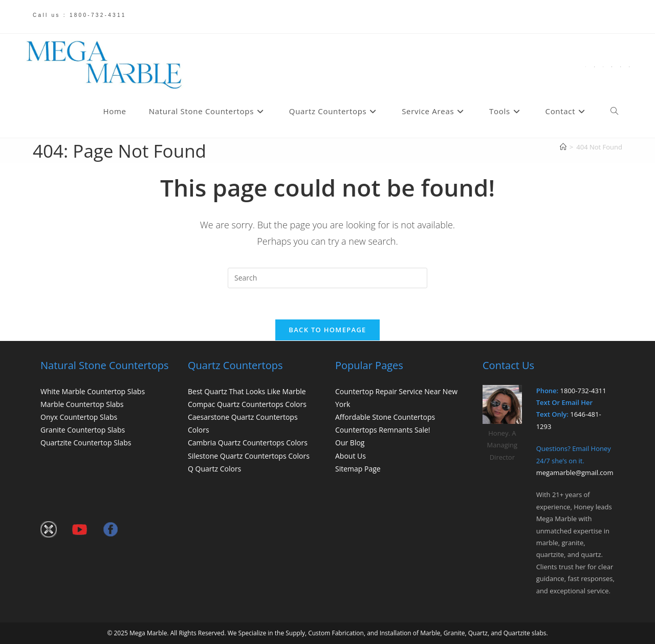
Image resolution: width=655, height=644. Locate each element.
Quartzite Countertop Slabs (86, 443)
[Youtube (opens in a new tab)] (620, 67)
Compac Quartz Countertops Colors (247, 404)
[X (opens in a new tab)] (586, 67)
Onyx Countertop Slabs (79, 417)
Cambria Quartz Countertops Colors (248, 443)
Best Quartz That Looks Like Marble (247, 391)
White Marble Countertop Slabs (93, 391)
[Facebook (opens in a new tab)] (594, 67)
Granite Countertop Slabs (83, 430)
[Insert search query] (327, 278)
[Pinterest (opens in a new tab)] (603, 67)
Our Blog (350, 443)
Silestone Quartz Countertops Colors (249, 456)
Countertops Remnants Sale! (383, 430)
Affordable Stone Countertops (385, 417)
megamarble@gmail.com (575, 473)
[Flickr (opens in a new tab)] (612, 67)
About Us (351, 456)
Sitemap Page (358, 469)
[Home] (563, 147)
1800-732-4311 (583, 391)
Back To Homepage (327, 330)
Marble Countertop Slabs (82, 404)
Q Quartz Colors (214, 469)
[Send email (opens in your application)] (629, 67)
